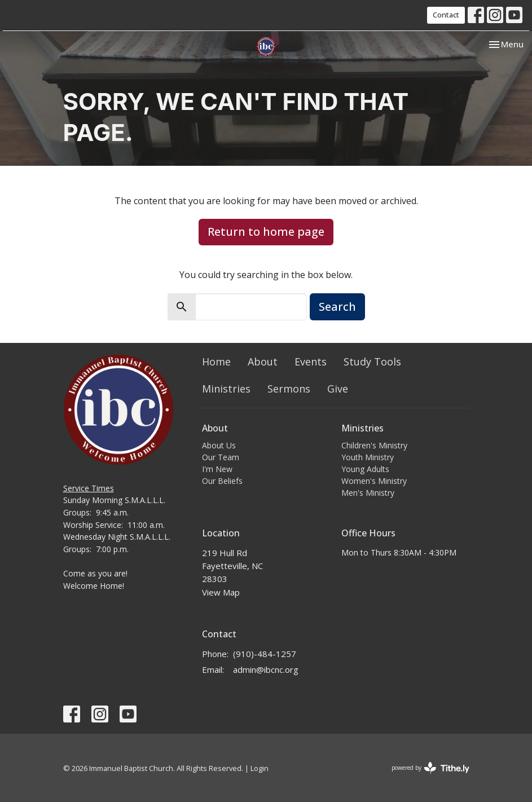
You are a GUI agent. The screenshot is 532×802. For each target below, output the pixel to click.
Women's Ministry (374, 481)
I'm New (217, 469)
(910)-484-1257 (265, 654)
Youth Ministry (368, 457)
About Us (219, 445)
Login (260, 768)
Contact (446, 15)
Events (311, 362)
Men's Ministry (368, 493)
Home (216, 362)
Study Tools (372, 362)
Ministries (226, 389)
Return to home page (266, 232)
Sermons (289, 389)
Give (338, 389)
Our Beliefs (222, 481)
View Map (221, 592)
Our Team (221, 457)
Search (337, 307)
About (263, 362)
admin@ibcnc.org (266, 669)
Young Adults (365, 469)
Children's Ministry (374, 445)
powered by (430, 768)
